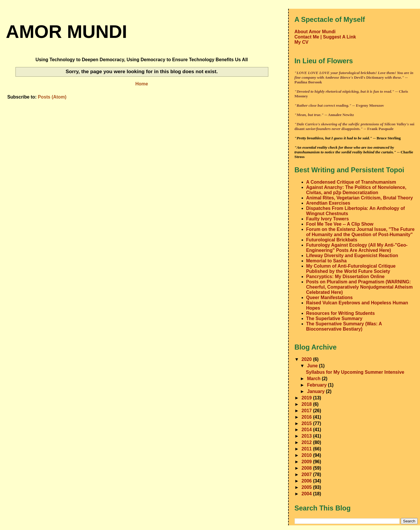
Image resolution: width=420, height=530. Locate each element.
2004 (307, 494)
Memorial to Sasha (327, 261)
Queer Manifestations (330, 298)
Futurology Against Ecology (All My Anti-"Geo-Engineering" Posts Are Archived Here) (357, 248)
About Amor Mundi (315, 32)
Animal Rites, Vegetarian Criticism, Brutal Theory (360, 198)
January (317, 391)
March (315, 379)
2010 (307, 455)
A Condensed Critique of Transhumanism (351, 182)
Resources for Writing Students (341, 313)
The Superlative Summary (334, 318)
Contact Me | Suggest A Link (325, 37)
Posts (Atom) (52, 97)
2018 (307, 404)
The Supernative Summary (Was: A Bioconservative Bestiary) (344, 326)
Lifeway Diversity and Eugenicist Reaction (352, 256)
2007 (307, 474)
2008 (307, 468)
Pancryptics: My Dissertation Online (345, 277)
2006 (307, 481)
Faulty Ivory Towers (328, 219)
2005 (307, 487)
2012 (307, 442)
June (313, 366)
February (318, 385)
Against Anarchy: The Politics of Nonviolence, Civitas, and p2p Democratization (356, 190)
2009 (307, 462)
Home (142, 84)
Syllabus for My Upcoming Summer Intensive (355, 372)
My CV (302, 42)
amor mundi (66, 31)
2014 (307, 430)
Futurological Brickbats (332, 240)
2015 (307, 423)
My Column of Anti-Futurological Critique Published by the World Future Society (351, 269)
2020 (307, 359)
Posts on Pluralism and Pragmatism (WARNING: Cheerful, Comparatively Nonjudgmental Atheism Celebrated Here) (359, 287)
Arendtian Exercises (328, 203)
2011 (307, 449)
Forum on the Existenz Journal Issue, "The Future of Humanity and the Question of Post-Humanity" (360, 232)
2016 (307, 417)
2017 (307, 411)
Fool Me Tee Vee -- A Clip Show (340, 224)
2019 (307, 398)
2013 (307, 436)
